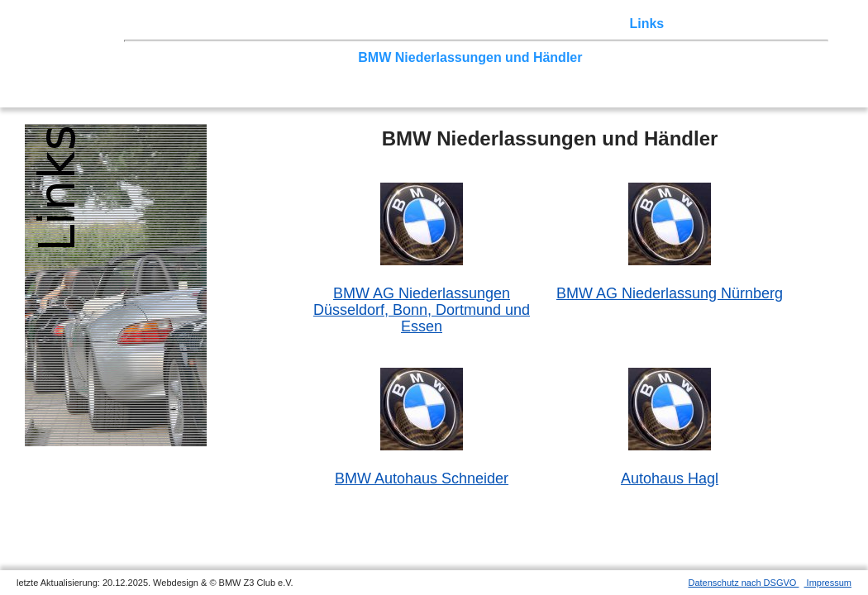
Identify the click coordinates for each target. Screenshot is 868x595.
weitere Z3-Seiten (739, 57)
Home (146, 24)
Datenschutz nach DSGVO (744, 583)
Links (646, 24)
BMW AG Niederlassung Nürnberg (670, 293)
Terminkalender (346, 24)
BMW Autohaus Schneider (422, 478)
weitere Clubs (633, 57)
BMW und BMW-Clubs (198, 57)
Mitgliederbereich (727, 24)
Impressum (828, 583)
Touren (267, 24)
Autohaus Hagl (670, 478)
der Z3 (494, 24)
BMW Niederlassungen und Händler (470, 57)
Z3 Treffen (204, 24)
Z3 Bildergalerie (571, 24)
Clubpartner (313, 57)
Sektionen (434, 24)
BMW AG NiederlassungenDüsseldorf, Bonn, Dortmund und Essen (422, 310)
